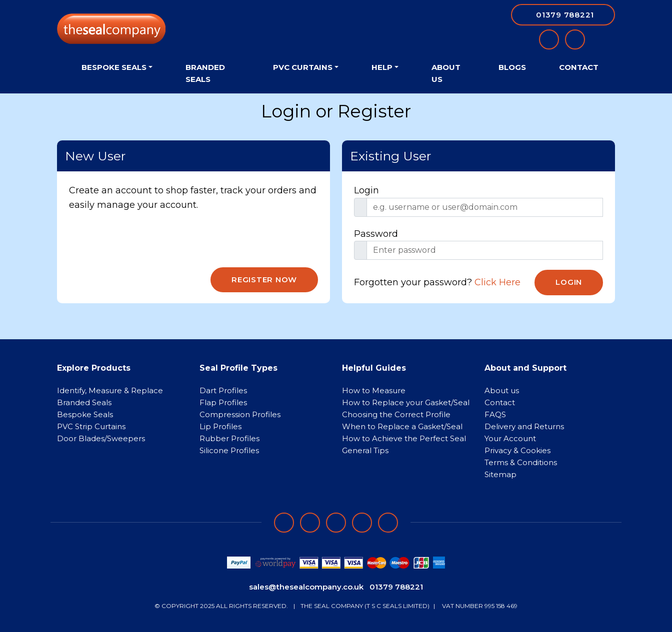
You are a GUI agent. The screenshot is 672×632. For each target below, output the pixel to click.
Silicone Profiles (229, 450)
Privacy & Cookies (517, 450)
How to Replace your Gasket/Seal (406, 402)
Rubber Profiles (229, 438)
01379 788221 (396, 587)
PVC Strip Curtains (91, 426)
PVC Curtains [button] (303, 67)
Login (366, 190)
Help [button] (382, 67)
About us (502, 390)
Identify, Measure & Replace (110, 390)
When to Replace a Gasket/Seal (402, 426)
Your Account (510, 438)
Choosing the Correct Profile (396, 414)
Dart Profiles (223, 390)
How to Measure (374, 390)
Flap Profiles (223, 402)
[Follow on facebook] (284, 523)
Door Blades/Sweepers (101, 438)
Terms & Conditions (521, 462)
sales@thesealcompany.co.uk (306, 587)
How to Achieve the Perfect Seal (404, 438)
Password (376, 234)
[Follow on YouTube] (388, 523)
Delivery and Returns (524, 426)
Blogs (512, 67)
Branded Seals (205, 73)
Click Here (497, 282)
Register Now (264, 280)
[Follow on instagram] (336, 523)
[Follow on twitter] (362, 523)
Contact (579, 67)
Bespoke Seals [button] (114, 67)
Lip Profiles (220, 426)
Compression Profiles (240, 414)
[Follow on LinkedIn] (310, 523)
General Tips (365, 450)
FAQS (495, 414)
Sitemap (500, 474)
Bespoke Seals (85, 414)
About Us (446, 73)
